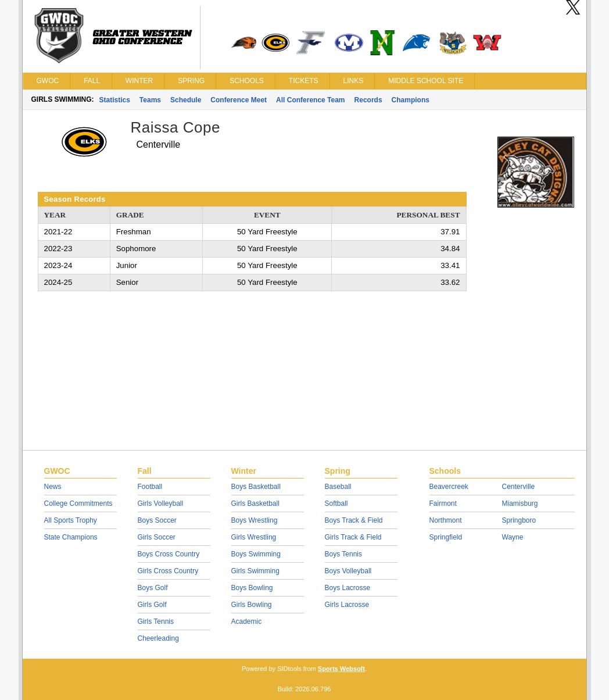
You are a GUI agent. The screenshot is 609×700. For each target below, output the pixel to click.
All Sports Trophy (71, 520)
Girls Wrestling (254, 537)
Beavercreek (449, 487)
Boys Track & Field (354, 520)
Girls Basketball (255, 503)
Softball (336, 503)
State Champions (71, 537)
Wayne (513, 537)
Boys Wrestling (255, 520)
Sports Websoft (341, 669)
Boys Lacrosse (348, 588)
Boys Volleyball (348, 571)
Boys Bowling (252, 588)
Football (150, 487)
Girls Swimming (255, 571)
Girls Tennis (156, 622)
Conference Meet (239, 100)
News (53, 487)
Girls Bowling (252, 605)
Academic (247, 622)
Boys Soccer (157, 520)
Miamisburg (520, 503)
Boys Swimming (256, 554)
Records (368, 100)
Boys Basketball (256, 487)
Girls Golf (152, 605)
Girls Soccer (157, 537)
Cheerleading (158, 638)
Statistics (115, 100)
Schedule (186, 100)
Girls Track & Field (353, 537)
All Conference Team (310, 100)
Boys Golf (153, 588)
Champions (411, 100)
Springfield (446, 537)
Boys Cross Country (169, 554)
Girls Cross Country (168, 571)
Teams (150, 100)
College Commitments (78, 503)
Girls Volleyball (161, 503)
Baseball (338, 487)
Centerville (519, 487)
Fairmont (443, 503)
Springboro (519, 520)
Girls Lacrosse (347, 605)
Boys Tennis (343, 554)
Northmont (446, 520)
